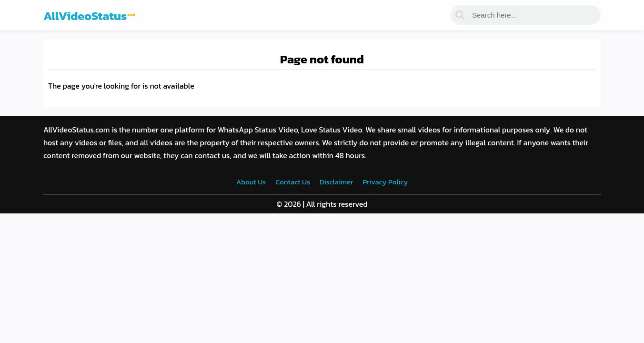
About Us (251, 182)
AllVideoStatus (89, 16)
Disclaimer (336, 182)
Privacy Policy (385, 182)
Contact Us (293, 182)
